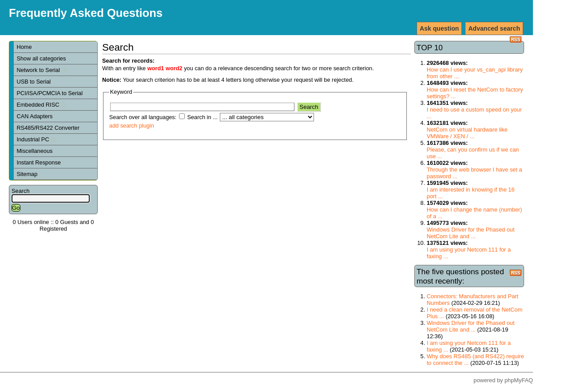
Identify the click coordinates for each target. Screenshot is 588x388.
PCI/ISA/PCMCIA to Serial (50, 93)
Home (24, 47)
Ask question (439, 28)
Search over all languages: (143, 117)
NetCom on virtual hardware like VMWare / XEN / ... (467, 133)
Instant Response (39, 162)
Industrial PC (36, 139)
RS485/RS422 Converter (48, 128)
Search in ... (202, 117)
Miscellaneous (34, 151)
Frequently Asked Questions (86, 13)
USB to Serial (34, 82)
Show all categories (41, 58)
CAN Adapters (34, 116)
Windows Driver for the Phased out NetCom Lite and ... (471, 233)
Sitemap (27, 174)
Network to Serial (41, 70)
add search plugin (132, 126)
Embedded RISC (41, 105)
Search (21, 191)
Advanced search (494, 28)
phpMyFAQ (519, 380)
